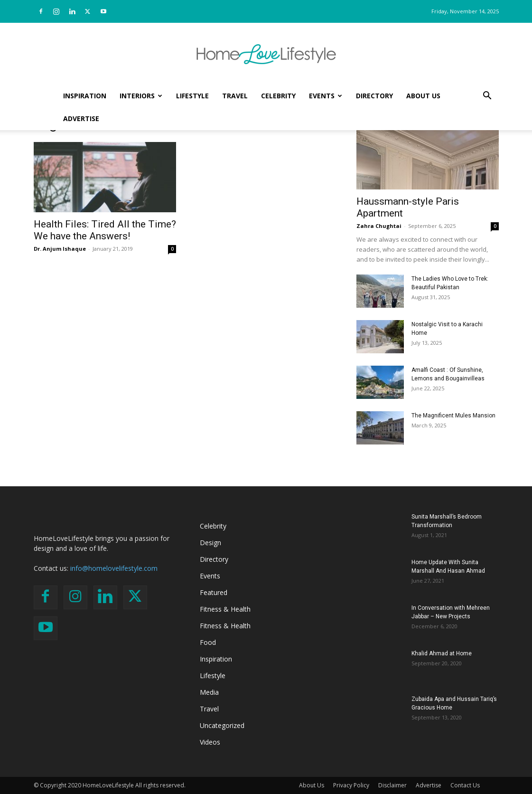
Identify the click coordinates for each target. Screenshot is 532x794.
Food (208, 642)
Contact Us (465, 785)
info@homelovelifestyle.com (114, 568)
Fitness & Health (225, 609)
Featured (214, 592)
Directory (374, 96)
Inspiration (85, 96)
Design (210, 543)
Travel (235, 96)
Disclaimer (392, 785)
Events (326, 96)
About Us (423, 96)
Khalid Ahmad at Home (442, 653)
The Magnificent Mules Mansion (453, 416)
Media (209, 692)
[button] (487, 97)
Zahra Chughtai (379, 226)
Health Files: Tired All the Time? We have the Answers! (105, 230)
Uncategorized (222, 725)
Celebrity (278, 96)
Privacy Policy (351, 785)
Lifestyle (192, 96)
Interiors (141, 96)
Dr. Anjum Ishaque (60, 249)
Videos (210, 742)
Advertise (81, 118)
